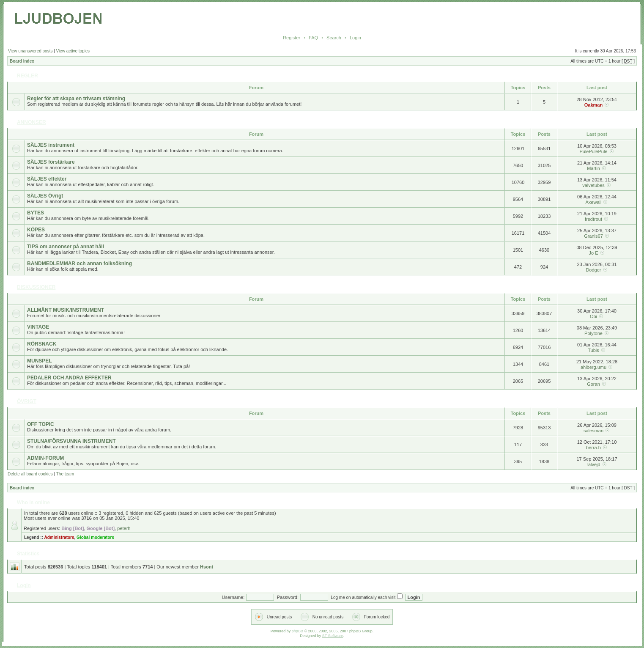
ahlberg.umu (593, 367)
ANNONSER (32, 122)
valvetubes (593, 185)
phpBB (297, 631)
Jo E (593, 253)
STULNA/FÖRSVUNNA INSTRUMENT (71, 441)
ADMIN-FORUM (45, 458)
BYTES (36, 213)
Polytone (593, 333)
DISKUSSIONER (36, 287)
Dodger (593, 270)
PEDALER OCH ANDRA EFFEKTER (69, 378)
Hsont (207, 567)
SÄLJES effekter (47, 179)
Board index (22, 61)
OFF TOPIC (41, 424)
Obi (593, 316)
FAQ (313, 38)
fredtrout (593, 219)
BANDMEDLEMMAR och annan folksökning (79, 264)
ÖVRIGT (27, 401)
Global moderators (95, 537)
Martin (593, 168)
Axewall (594, 202)
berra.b (593, 448)
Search (334, 38)
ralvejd (593, 464)
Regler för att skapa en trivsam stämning (76, 99)
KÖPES (36, 230)
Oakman (593, 105)
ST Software (333, 636)
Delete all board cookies (30, 474)
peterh (124, 528)
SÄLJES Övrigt (45, 196)
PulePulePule (593, 151)
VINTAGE (38, 327)
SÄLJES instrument (51, 145)
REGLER (27, 76)
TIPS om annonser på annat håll (66, 247)
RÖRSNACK (42, 344)
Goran (593, 384)
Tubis (593, 350)
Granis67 (593, 236)
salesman (593, 431)
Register (292, 38)
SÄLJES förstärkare (51, 162)
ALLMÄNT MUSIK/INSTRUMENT (66, 310)
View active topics (73, 51)
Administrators (59, 537)
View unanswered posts (30, 51)
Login (355, 38)
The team (65, 474)
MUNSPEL (40, 361)
